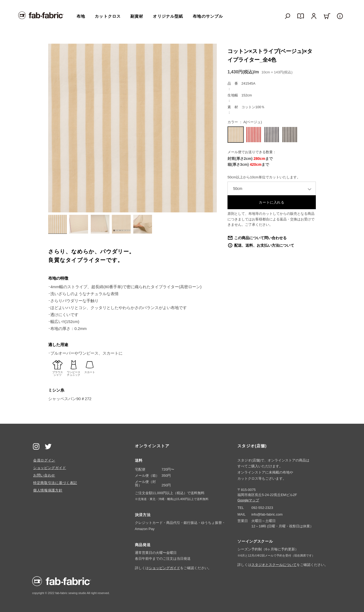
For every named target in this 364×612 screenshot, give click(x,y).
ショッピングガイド (50, 468)
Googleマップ (248, 500)
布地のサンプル (208, 16)
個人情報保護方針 (48, 490)
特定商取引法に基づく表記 (55, 483)
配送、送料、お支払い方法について (264, 245)
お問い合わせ (44, 475)
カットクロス (108, 16)
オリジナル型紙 (168, 16)
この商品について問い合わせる (260, 238)
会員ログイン (44, 460)
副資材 (137, 16)
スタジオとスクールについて (274, 565)
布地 (81, 16)
